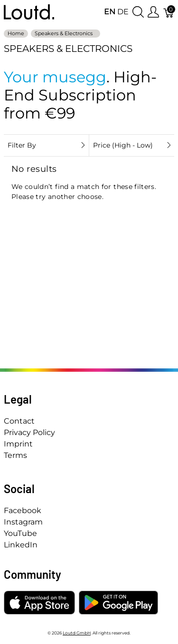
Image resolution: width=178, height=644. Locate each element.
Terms (15, 455)
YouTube (20, 533)
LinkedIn (21, 545)
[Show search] (138, 12)
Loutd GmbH (77, 633)
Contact (19, 421)
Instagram (23, 522)
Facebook (23, 510)
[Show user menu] (153, 12)
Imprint (18, 444)
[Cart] (169, 12)
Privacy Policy (29, 432)
